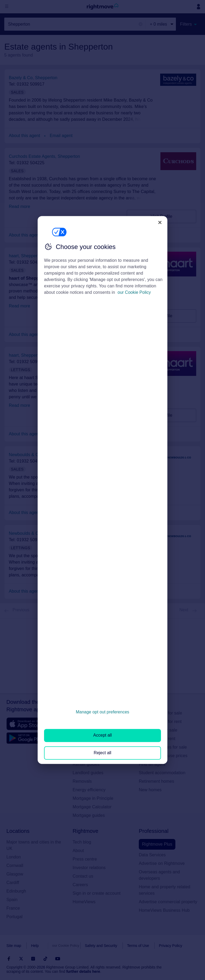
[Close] (160, 222)
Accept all (102, 735)
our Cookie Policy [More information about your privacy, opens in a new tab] (134, 292)
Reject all (102, 753)
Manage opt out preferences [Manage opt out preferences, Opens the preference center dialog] (102, 712)
